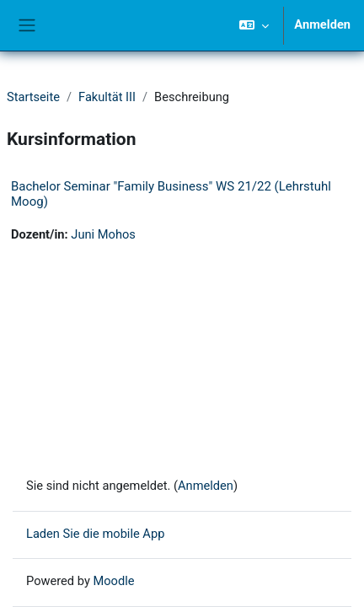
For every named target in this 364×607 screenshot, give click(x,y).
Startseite (33, 97)
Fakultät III (107, 97)
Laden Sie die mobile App (95, 534)
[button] (254, 25)
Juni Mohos (103, 234)
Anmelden (322, 24)
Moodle (113, 581)
